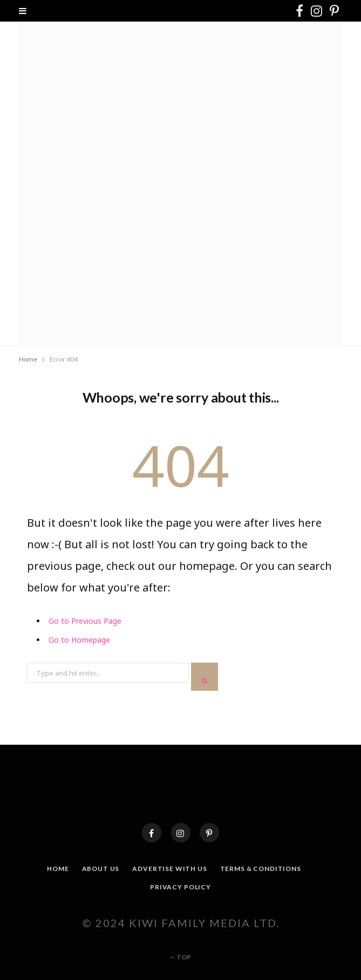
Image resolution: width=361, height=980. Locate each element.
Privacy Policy (180, 887)
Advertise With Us (169, 869)
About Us (101, 869)
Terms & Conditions (261, 869)
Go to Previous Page (85, 621)
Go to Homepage (79, 640)
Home (58, 869)
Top (180, 957)
